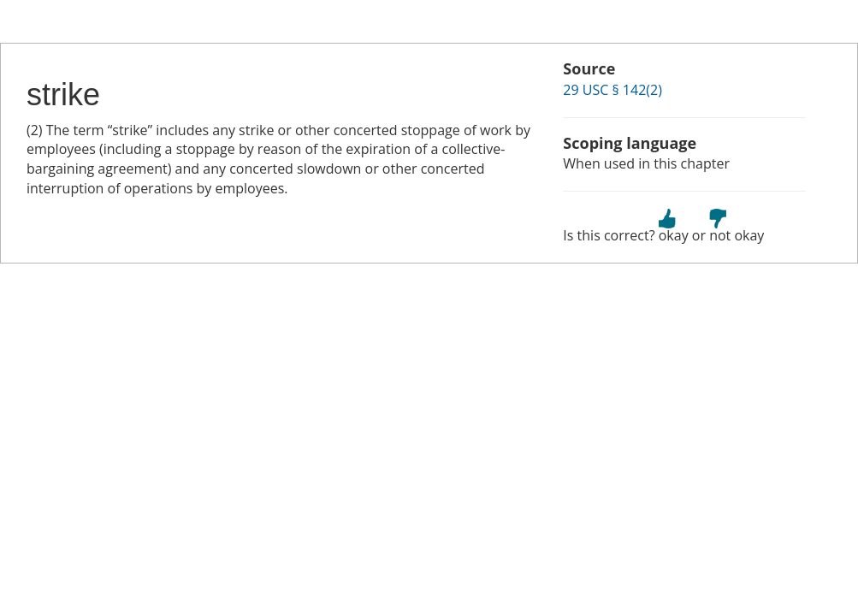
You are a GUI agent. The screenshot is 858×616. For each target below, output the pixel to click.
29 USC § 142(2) (612, 90)
